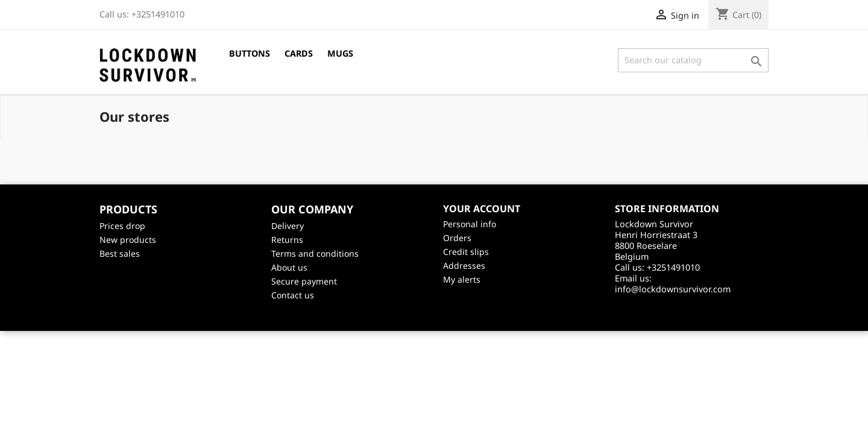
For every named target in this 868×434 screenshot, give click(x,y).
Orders (457, 238)
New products (128, 240)
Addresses (464, 266)
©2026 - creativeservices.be (434, 316)
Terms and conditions (315, 253)
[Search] (693, 60)
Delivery (288, 226)
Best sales (120, 253)
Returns (287, 240)
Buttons (250, 53)
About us (289, 267)
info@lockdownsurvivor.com (673, 289)
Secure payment (304, 281)
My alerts (462, 279)
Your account (482, 209)
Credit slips (466, 252)
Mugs (340, 53)
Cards (299, 53)
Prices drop (122, 226)
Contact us (293, 295)
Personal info (470, 224)
